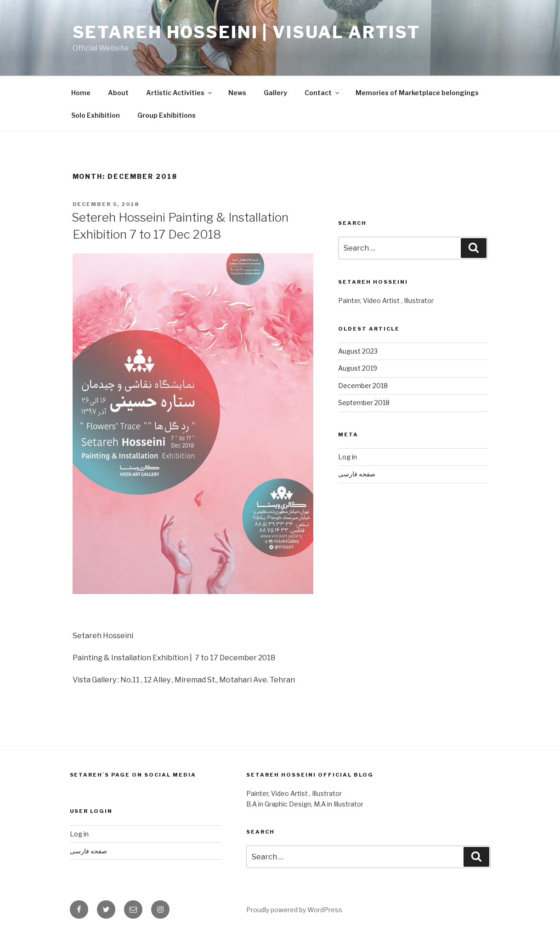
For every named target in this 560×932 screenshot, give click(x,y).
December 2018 (363, 386)
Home (81, 93)
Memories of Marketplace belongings (417, 93)
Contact (322, 93)
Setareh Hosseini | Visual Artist (246, 32)
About (118, 93)
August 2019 (358, 368)
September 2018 (364, 403)
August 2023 (358, 351)
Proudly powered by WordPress (294, 910)
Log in (348, 457)
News (237, 93)
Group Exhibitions (167, 115)
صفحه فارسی (357, 474)
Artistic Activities (180, 93)
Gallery (275, 93)
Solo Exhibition (96, 115)
